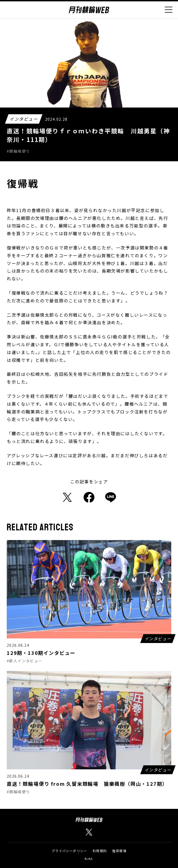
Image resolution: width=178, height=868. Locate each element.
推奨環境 (119, 851)
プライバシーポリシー (69, 851)
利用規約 (100, 851)
